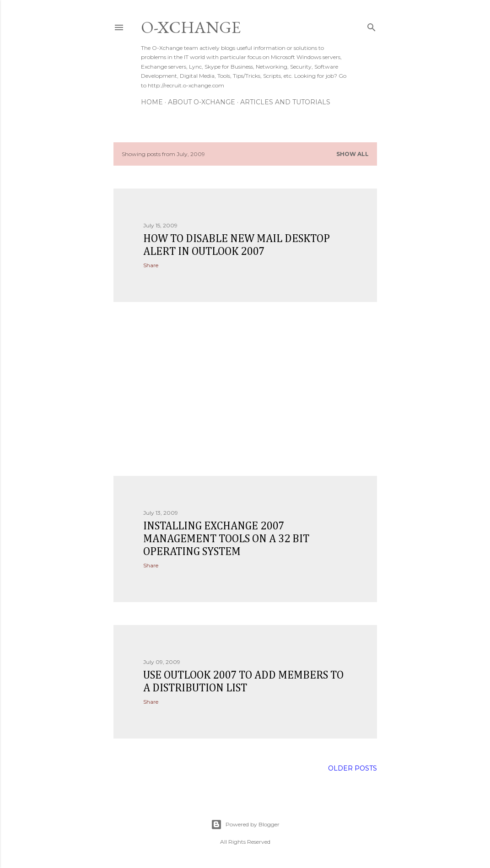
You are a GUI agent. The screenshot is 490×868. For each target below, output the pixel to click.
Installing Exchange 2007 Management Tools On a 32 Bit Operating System (226, 539)
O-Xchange (191, 27)
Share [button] (151, 265)
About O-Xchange (202, 102)
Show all (353, 154)
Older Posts (353, 768)
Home (152, 102)
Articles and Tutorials (285, 102)
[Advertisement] (245, 389)
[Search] (372, 25)
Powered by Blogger (245, 825)
